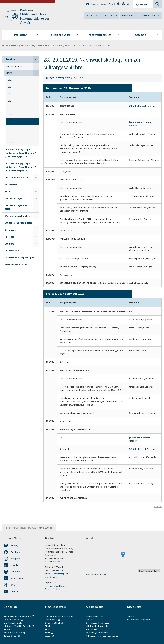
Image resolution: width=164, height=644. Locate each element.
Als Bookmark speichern (139, 620)
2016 (10, 142)
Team (8, 191)
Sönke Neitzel (138, 106)
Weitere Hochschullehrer (18, 216)
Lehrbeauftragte (14, 198)
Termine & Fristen (95, 616)
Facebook (15, 552)
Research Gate (18, 578)
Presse (90, 620)
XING (13, 585)
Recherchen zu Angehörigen (19, 258)
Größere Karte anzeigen (96, 574)
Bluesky (14, 546)
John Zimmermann (141, 438)
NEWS (67, 46)
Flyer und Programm (60, 78)
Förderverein (12, 251)
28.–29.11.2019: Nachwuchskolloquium (94, 46)
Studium (9, 244)
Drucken (131, 616)
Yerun (48, 633)
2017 (10, 135)
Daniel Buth (44, 528)
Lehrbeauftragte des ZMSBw (16, 207)
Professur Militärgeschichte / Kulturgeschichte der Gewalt (29, 46)
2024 (10, 87)
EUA (47, 626)
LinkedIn (14, 565)
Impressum (51, 582)
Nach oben (158, 507)
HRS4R (7, 629)
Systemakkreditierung (15, 633)
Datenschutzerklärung (56, 586)
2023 (10, 94)
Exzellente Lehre (12, 623)
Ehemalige (10, 230)
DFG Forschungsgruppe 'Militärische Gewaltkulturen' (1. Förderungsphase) (20, 153)
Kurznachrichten (14, 66)
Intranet (95, 4)
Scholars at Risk (53, 623)
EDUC (48, 629)
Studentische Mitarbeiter (18, 223)
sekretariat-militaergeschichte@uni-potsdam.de (57, 574)
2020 (10, 115)
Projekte (10, 237)
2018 (10, 128)
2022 (10, 101)
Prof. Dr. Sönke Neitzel (17, 178)
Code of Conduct (12, 620)
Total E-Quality (11, 636)
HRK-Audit (9, 626)
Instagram (15, 559)
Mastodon (15, 572)
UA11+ (48, 636)
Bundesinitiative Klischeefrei (18, 616)
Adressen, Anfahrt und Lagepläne (102, 636)
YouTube (15, 591)
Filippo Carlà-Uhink (141, 122)
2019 (74, 46)
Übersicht (59, 46)
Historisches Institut (16, 265)
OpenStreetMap (145, 571)
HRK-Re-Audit (25, 626)
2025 (10, 80)
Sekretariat (11, 185)
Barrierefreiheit (53, 589)
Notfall (103, 4)
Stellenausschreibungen (98, 623)
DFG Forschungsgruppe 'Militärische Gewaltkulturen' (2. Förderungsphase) (20, 167)
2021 (10, 108)
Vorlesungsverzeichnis (97, 633)
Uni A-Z (111, 4)
